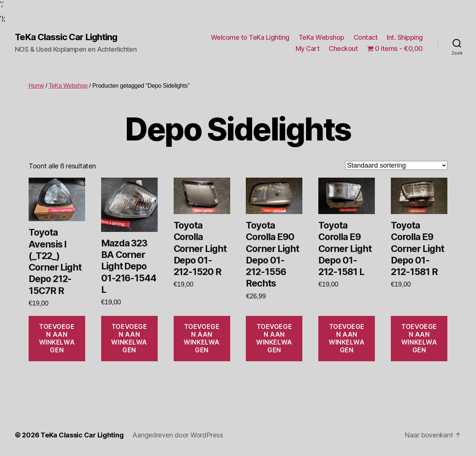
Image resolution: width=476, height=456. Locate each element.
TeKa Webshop (321, 37)
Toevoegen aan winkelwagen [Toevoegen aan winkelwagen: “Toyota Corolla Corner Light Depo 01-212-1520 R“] (202, 339)
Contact (366, 37)
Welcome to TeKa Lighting (250, 37)
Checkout (343, 48)
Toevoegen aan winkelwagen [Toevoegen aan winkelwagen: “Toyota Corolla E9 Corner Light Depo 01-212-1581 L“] (347, 339)
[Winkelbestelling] (396, 165)
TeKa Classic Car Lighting (66, 37)
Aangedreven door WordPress (178, 435)
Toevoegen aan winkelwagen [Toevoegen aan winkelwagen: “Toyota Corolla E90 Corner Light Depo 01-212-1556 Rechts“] (274, 339)
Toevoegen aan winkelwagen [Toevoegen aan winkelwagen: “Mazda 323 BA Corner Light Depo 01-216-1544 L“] (129, 339)
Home (36, 86)
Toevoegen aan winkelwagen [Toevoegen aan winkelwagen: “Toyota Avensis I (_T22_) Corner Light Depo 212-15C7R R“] (57, 339)
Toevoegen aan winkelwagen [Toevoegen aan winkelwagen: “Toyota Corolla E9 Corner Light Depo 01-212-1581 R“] (419, 339)
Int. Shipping (405, 37)
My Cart (308, 48)
